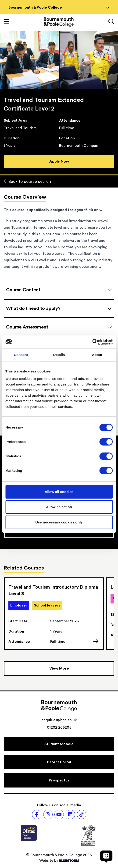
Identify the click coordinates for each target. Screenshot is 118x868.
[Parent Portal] (59, 762)
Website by (59, 861)
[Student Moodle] (59, 744)
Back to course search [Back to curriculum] (27, 181)
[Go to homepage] (59, 22)
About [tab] (97, 355)
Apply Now (59, 161)
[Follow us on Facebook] (37, 814)
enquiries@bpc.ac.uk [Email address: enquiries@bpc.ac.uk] (59, 720)
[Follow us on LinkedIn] (70, 814)
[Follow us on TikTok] (82, 814)
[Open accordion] (59, 290)
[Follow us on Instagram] (48, 814)
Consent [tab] (21, 355)
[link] (54, 614)
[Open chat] (106, 856)
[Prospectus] (59, 780)
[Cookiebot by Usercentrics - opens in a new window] (92, 342)
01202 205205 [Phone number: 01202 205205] (59, 727)
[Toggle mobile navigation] (6, 22)
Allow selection (59, 507)
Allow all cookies (59, 492)
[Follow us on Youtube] (59, 814)
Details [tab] (59, 355)
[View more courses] (59, 668)
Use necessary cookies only (59, 522)
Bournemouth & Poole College (59, 7)
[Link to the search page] (111, 22)
